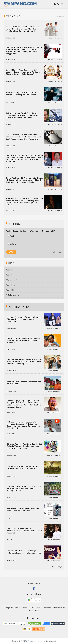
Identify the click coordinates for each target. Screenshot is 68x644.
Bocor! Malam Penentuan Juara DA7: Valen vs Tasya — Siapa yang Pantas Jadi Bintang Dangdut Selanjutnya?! (24, 72)
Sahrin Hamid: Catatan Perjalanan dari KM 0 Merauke (24, 383)
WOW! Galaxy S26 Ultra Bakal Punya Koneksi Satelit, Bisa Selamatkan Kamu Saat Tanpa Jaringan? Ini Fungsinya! (24, 137)
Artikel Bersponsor (22, 608)
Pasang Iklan (36, 608)
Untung (12, 244)
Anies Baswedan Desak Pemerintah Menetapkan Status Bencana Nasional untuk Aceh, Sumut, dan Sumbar (23, 115)
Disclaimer (47, 608)
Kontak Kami (34, 611)
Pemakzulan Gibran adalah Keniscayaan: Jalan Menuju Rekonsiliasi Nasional (24, 531)
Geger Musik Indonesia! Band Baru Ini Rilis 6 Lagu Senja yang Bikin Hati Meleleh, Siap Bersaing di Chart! (23, 29)
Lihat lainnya (57, 567)
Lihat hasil (58, 252)
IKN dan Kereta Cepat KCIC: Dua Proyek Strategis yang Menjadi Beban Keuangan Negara (24, 488)
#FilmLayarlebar (13, 295)
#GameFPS (10, 290)
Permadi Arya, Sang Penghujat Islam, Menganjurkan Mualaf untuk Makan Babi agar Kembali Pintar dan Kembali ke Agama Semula (24, 404)
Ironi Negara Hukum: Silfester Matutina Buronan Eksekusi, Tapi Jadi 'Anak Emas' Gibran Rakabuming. (25, 362)
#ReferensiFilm (12, 280)
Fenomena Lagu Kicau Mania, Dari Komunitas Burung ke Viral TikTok (21, 94)
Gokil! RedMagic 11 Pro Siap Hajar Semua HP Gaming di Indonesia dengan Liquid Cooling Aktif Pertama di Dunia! (25, 180)
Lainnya (61, 16)
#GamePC (10, 275)
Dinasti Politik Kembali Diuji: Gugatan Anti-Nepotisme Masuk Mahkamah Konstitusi (24, 340)
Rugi (11, 236)
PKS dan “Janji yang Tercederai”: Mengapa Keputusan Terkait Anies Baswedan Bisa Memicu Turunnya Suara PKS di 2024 (24, 425)
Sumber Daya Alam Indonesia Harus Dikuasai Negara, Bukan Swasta (23, 467)
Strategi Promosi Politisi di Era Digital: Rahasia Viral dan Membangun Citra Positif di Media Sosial (25, 446)
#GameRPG (10, 285)
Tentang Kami (8, 608)
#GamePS (10, 270)
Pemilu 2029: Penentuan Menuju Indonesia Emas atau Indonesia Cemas (24, 552)
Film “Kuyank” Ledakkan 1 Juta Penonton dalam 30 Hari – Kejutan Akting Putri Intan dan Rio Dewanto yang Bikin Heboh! (24, 202)
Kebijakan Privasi (59, 608)
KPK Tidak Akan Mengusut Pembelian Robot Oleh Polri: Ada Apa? (24, 510)
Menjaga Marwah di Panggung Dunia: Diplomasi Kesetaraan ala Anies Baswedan (24, 319)
